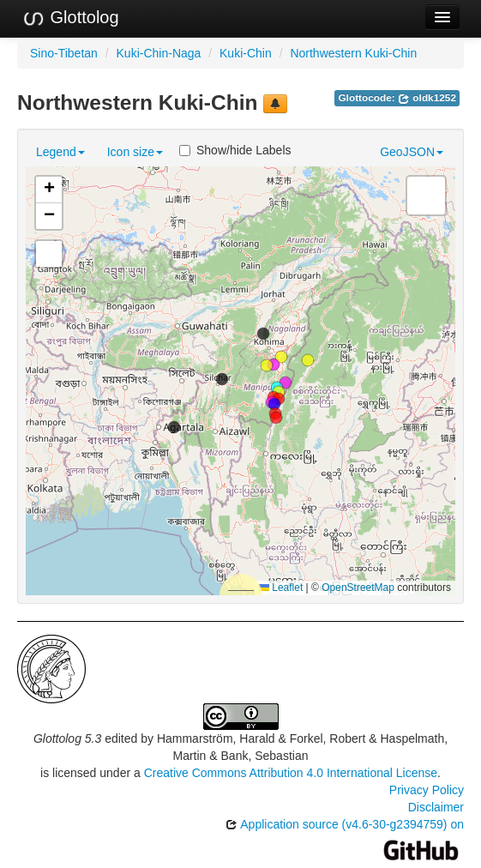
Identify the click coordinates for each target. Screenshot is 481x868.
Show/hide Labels (235, 150)
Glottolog (70, 18)
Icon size (135, 152)
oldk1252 (427, 98)
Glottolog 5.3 (67, 738)
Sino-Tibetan (64, 53)
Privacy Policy (427, 790)
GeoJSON (412, 152)
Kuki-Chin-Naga (159, 53)
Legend (60, 152)
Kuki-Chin (246, 53)
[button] (274, 404)
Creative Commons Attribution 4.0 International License (291, 773)
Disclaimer (436, 807)
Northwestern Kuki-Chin (353, 53)
